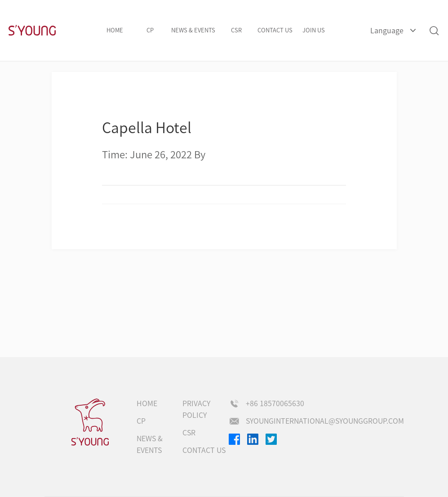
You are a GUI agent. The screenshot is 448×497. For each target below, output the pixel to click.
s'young (90, 422)
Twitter (271, 439)
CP (150, 30)
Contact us (275, 30)
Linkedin (253, 439)
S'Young (32, 31)
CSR (236, 30)
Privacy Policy (196, 409)
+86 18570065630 (275, 403)
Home (115, 30)
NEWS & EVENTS (193, 30)
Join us (314, 30)
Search (434, 30)
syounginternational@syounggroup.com (325, 421)
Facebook (234, 439)
